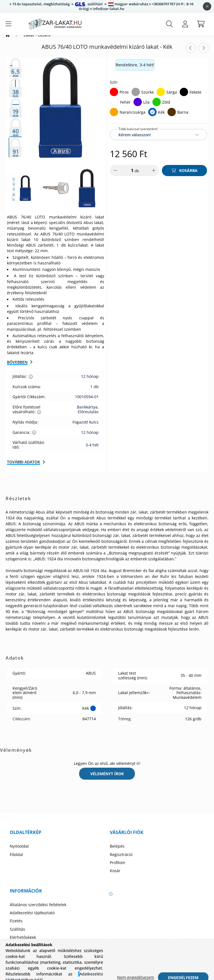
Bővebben (17, 368)
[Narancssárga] (114, 118)
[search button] (169, 24)
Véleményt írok (107, 779)
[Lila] (138, 108)
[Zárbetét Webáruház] (8, 41)
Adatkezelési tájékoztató (32, 918)
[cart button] (201, 24)
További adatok (24, 467)
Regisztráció (121, 860)
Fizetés (16, 926)
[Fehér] (114, 108)
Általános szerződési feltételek (38, 910)
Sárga (172, 98)
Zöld (166, 108)
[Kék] (152, 118)
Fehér (125, 108)
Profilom (117, 868)
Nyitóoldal (19, 852)
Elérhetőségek (23, 943)
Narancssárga (132, 118)
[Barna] (172, 118)
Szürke (148, 98)
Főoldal (16, 860)
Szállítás (17, 935)
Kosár (115, 876)
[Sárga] (161, 98)
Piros (124, 98)
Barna (183, 118)
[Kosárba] (184, 176)
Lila (146, 108)
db (137, 176)
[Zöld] (157, 108)
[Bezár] (207, 6)
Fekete (195, 98)
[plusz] (154, 176)
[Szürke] (136, 98)
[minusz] (115, 176)
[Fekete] (184, 98)
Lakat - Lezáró (37, 41)
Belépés (117, 852)
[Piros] (114, 98)
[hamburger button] (8, 24)
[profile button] (185, 24)
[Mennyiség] (128, 176)
